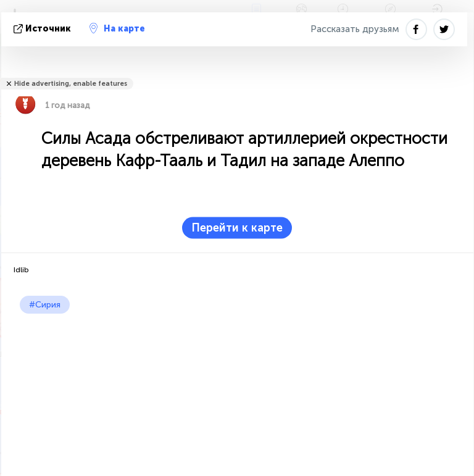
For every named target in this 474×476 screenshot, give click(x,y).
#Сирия (45, 305)
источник (44, 29)
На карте (117, 28)
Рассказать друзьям (355, 29)
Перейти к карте (237, 228)
